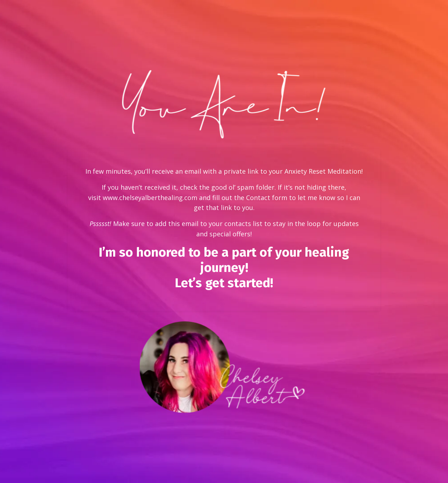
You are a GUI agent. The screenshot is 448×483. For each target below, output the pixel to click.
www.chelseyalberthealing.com (150, 198)
